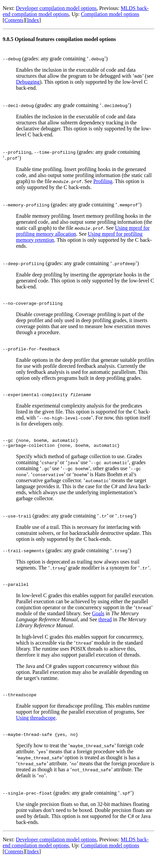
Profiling (103, 181)
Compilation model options (110, 14)
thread (105, 625)
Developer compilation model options (56, 8)
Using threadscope (36, 725)
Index (33, 20)
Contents (14, 20)
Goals (98, 619)
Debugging (28, 82)
